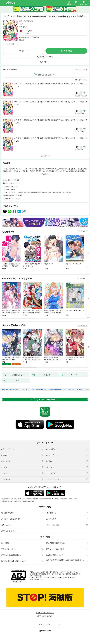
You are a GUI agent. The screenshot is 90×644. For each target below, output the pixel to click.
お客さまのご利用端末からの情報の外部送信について (65, 561)
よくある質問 (51, 519)
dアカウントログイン (9, 531)
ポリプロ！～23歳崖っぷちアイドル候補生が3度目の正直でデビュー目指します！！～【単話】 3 (51, 120)
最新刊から (84, 80)
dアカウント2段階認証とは (11, 555)
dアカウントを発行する (45, 613)
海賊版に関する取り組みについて (14, 561)
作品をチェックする (47, 57)
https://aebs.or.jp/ (37, 579)
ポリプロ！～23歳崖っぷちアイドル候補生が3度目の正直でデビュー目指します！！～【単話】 (41, 193)
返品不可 (21, 40)
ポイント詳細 (24, 33)
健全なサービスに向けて (55, 549)
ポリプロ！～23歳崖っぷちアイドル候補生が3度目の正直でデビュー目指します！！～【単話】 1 (51, 84)
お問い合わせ (6, 525)
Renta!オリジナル (15, 183)
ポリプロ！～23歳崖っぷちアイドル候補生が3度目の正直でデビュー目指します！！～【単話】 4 (51, 138)
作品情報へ (44, 62)
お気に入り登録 (82, 69)
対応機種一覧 (51, 513)
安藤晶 (28, 21)
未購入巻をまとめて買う (47, 75)
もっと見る (82, 232)
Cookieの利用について (55, 555)
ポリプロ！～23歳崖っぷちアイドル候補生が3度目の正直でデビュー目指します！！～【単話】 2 (51, 102)
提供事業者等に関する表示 (56, 543)
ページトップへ (45, 624)
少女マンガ (14, 186)
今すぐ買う (68, 51)
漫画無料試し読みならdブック (10, 389)
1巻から (76, 80)
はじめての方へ (9, 513)
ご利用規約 (5, 543)
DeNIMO (13, 189)
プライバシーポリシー (9, 549)
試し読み (12, 44)
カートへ (25, 51)
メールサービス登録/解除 (11, 519)
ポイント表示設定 (53, 525)
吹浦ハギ (22, 21)
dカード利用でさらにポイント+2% (28, 37)
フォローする (32, 21)
